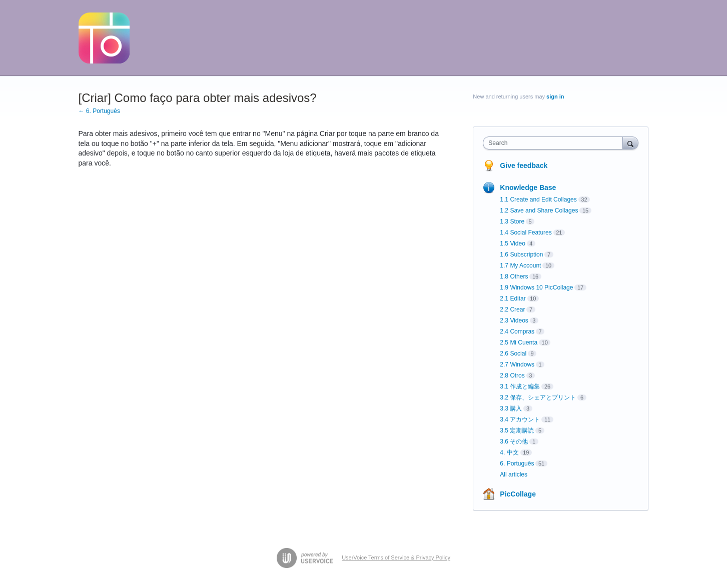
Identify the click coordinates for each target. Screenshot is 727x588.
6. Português (517, 463)
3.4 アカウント (520, 419)
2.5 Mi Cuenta (519, 342)
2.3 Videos (514, 320)
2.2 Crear (512, 309)
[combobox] (555, 143)
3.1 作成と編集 (520, 386)
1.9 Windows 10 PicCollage (536, 287)
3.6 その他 (514, 441)
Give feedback (524, 165)
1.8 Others (514, 276)
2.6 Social (513, 353)
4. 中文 (509, 452)
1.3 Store (512, 221)
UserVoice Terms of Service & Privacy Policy (396, 557)
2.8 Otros (512, 375)
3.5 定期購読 (517, 430)
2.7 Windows (517, 364)
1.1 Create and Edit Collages (538, 199)
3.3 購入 (511, 408)
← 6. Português (99, 111)
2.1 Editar (513, 298)
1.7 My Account (520, 265)
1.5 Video (513, 243)
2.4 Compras (517, 331)
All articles (514, 474)
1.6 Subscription (521, 254)
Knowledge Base (528, 187)
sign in (555, 96)
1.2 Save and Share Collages (539, 210)
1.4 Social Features (526, 232)
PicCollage (518, 494)
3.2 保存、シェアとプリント (538, 397)
